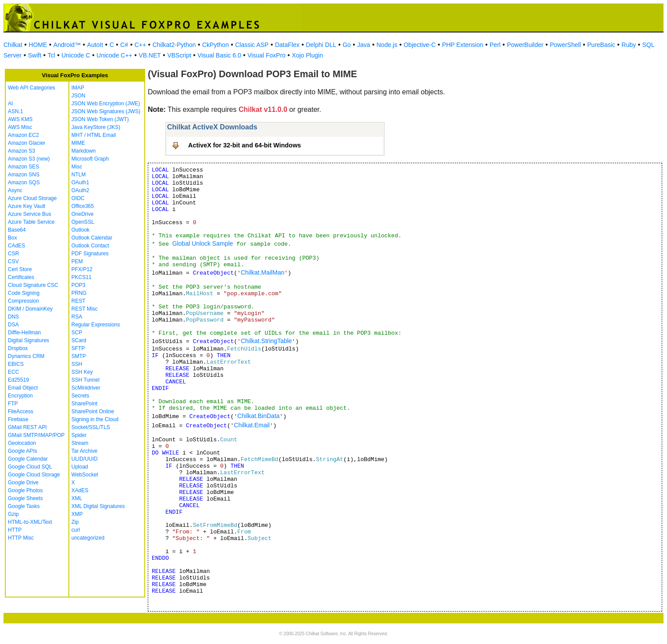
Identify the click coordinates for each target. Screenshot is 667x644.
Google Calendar (28, 459)
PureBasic (601, 45)
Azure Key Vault (27, 206)
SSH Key (82, 372)
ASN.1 (16, 111)
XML (77, 498)
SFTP (78, 348)
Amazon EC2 (23, 135)
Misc (77, 167)
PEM (77, 261)
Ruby (629, 45)
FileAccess (21, 411)
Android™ (67, 45)
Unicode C (76, 55)
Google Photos (25, 490)
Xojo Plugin (308, 55)
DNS (13, 317)
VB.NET (150, 55)
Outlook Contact (90, 246)
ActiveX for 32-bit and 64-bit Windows (244, 145)
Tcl (52, 55)
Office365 (83, 206)
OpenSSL (83, 222)
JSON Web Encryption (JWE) (106, 104)
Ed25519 (18, 380)
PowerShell (565, 45)
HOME (38, 45)
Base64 (17, 230)
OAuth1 (80, 182)
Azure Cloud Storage (32, 198)
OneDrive (83, 214)
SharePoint (84, 404)
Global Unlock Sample (203, 243)
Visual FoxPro (266, 55)
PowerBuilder (525, 45)
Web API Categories (32, 88)
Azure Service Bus (30, 214)
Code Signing (24, 293)
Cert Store (20, 269)
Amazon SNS (24, 175)
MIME (78, 143)
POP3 (78, 285)
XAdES (80, 490)
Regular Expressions (96, 325)
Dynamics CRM (26, 356)
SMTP (79, 356)
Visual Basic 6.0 (219, 55)
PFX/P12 (82, 269)
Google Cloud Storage (34, 475)
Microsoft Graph (90, 159)
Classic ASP (252, 45)
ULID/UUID (85, 459)
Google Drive (23, 483)
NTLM (79, 175)
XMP (77, 514)
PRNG (79, 293)
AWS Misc (20, 127)
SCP (77, 333)
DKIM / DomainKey (30, 309)
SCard (79, 340)
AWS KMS (20, 119)
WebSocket (85, 475)
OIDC (78, 198)
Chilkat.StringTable (266, 341)
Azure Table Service (31, 222)
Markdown (84, 151)
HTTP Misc (21, 538)
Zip (75, 522)
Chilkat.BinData (259, 416)
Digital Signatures (29, 340)
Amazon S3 (21, 151)
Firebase (18, 419)
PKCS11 (82, 277)
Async (15, 190)
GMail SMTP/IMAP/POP (36, 435)
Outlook (80, 230)
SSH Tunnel (86, 380)
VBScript (179, 55)
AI (10, 104)
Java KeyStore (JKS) (96, 127)
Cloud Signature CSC (33, 285)
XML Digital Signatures (98, 506)
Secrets (80, 396)
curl (76, 530)
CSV (13, 261)
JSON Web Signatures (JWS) (106, 111)
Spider (79, 435)
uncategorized (88, 538)
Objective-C (419, 45)
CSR (13, 254)
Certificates (21, 277)
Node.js (387, 45)
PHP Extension (463, 45)
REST (78, 301)
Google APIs (23, 451)
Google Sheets (25, 498)
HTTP (15, 530)
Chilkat (13, 45)
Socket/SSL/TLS (91, 427)
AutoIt (95, 45)
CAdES (16, 246)
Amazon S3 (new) (29, 159)
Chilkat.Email (252, 425)
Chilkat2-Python (174, 45)
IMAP (78, 88)
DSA (13, 325)
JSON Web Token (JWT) (100, 119)
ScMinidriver (86, 388)
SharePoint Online (93, 411)
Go (347, 45)
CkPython (216, 45)
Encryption (20, 396)
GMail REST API (27, 427)
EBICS (16, 364)
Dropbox (18, 348)
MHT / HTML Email (94, 135)
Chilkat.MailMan (263, 272)
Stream (80, 443)
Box (12, 238)
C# (124, 45)
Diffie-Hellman (24, 333)
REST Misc (85, 309)
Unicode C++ (114, 55)
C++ (140, 45)
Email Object (23, 388)
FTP (13, 404)
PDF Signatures (90, 254)
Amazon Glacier (27, 143)
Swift (35, 55)
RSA (77, 317)
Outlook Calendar (92, 238)
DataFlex (287, 45)
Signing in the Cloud (95, 419)
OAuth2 (80, 190)
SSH (77, 364)
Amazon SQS (24, 182)
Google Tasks (24, 506)
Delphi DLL (321, 45)
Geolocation (22, 443)
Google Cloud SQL (30, 467)
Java (364, 45)
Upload (80, 467)
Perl (495, 45)
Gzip (13, 514)
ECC (13, 372)
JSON (78, 96)
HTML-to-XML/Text (30, 522)
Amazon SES (23, 167)
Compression (23, 301)
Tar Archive (84, 451)
